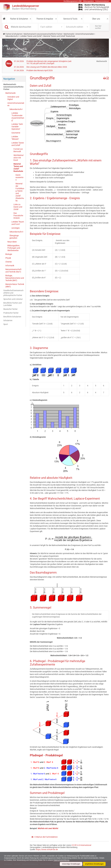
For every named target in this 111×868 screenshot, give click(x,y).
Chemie (9, 262)
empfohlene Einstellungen (94, 864)
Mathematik (69, 34)
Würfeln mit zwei (45, 828)
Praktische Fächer (11, 313)
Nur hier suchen (98, 27)
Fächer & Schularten (19, 19)
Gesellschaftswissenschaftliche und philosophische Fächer (13, 293)
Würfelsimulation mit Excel (18, 158)
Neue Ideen (12, 242)
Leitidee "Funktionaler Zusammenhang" (18, 117)
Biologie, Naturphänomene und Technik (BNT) (15, 278)
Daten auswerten (19, 177)
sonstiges (16, 228)
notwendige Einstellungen (71, 864)
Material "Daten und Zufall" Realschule (18, 168)
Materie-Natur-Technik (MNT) (15, 285)
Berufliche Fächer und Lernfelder (12, 304)
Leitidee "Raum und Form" (18, 223)
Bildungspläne (89, 1)
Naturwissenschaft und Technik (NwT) (13, 271)
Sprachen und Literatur (13, 299)
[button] (4, 19)
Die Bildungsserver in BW (73, 1)
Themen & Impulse (45, 19)
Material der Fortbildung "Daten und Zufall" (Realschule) (20, 192)
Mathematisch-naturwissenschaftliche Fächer (43, 34)
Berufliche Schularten (12, 317)
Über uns (96, 19)
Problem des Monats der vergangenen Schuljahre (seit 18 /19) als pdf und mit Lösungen (49, 62)
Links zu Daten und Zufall (18, 207)
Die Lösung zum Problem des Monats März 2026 (47, 67)
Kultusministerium (102, 1)
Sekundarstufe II (16, 232)
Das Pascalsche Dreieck (18, 216)
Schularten (8, 320)
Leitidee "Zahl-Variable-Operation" (17, 127)
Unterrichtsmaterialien (85, 34)
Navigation (9, 79)
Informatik (10, 266)
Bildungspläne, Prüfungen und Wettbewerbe (14, 248)
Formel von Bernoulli (18, 150)
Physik (8, 258)
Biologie (9, 254)
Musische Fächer (10, 309)
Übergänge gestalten (14, 237)
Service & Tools (70, 19)
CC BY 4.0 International (81, 845)
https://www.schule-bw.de (47, 849)
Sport (6, 324)
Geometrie (16, 133)
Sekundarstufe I (12, 36)
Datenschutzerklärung (62, 860)
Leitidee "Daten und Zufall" (31, 36)
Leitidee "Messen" (15, 138)
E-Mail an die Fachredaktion (46, 837)
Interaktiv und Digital (13, 98)
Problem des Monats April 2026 (40, 70)
